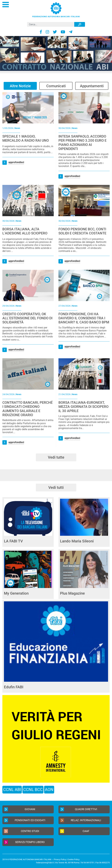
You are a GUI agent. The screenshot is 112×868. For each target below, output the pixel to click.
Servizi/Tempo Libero (24, 842)
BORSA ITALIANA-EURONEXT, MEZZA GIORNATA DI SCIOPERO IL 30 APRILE (83, 407)
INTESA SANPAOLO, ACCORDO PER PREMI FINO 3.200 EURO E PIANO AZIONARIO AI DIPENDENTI (82, 143)
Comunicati (56, 86)
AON (49, 790)
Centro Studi (22, 831)
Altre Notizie (20, 86)
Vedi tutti (56, 488)
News (17, 128)
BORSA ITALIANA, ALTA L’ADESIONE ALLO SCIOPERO (25, 231)
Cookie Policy (73, 859)
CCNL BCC (33, 790)
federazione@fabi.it (45, 863)
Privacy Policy (60, 859)
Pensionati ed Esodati (25, 820)
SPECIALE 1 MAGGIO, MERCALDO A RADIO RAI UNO (26, 138)
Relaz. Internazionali (81, 820)
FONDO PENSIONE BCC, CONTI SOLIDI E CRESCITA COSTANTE (82, 231)
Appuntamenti (92, 86)
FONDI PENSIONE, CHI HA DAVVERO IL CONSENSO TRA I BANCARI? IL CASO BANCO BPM (84, 318)
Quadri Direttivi (79, 809)
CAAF (75, 831)
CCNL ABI (12, 790)
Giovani (20, 809)
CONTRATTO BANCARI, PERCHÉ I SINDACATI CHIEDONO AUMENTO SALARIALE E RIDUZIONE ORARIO (27, 409)
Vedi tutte (56, 457)
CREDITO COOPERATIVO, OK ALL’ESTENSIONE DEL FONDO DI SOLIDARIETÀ (27, 318)
